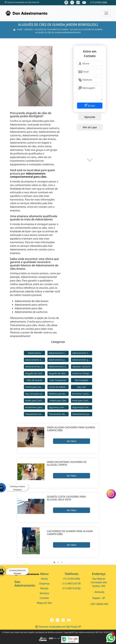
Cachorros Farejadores (82, 373)
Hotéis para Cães (58, 401)
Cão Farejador (82, 380)
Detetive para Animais (59, 394)
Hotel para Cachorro (82, 401)
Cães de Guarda (34, 380)
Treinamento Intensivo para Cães (35, 414)
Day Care (82, 387)
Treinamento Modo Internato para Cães (59, 414)
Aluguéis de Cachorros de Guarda (35, 373)
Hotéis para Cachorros (35, 401)
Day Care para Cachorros (35, 394)
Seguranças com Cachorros (82, 407)
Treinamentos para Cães (82, 414)
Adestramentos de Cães (59, 367)
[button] (54, 562)
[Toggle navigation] (106, 13)
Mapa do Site (44, 603)
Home (44, 579)
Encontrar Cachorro (82, 394)
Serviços (44, 593)
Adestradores (34, 353)
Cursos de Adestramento (59, 387)
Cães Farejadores (58, 380)
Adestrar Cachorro (82, 367)
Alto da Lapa (90, 127)
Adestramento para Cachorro (59, 360)
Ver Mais (71, 441)
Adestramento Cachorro (59, 353)
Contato (44, 598)
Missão (44, 588)
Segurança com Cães (59, 407)
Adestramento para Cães (82, 360)
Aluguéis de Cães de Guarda (59, 373)
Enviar (91, 106)
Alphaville (90, 117)
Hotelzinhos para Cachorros (35, 407)
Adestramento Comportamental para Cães (82, 353)
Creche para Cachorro (35, 387)
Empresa (44, 584)
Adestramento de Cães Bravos (35, 360)
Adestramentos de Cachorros (35, 367)
